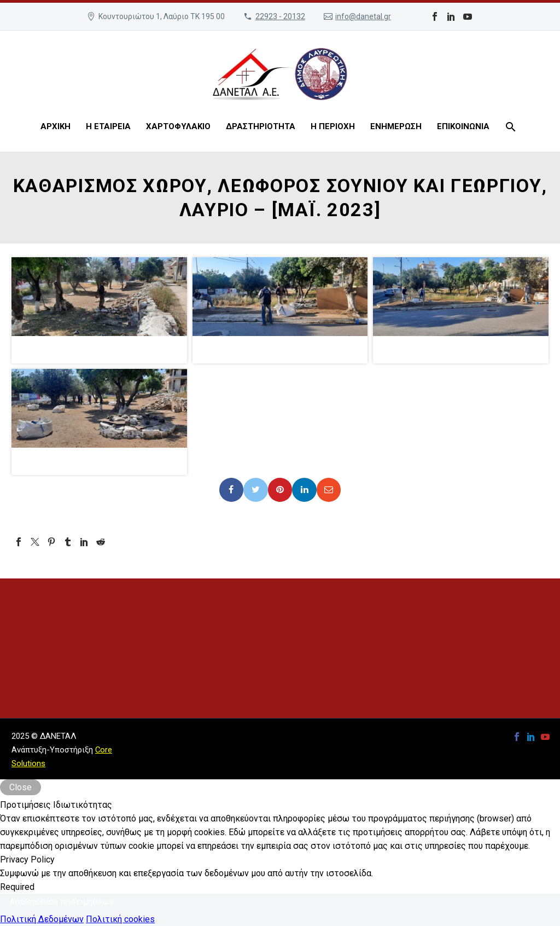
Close (21, 787)
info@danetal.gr (363, 16)
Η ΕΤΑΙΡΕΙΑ (108, 126)
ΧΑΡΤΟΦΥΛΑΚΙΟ (178, 126)
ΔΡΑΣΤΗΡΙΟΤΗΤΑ (261, 126)
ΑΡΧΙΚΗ (56, 126)
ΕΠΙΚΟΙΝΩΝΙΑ (463, 126)
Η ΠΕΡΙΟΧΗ (333, 126)
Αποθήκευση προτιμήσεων (62, 902)
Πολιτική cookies (120, 919)
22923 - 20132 (280, 16)
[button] (99, 310)
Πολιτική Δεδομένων (42, 919)
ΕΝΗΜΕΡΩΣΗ (396, 126)
